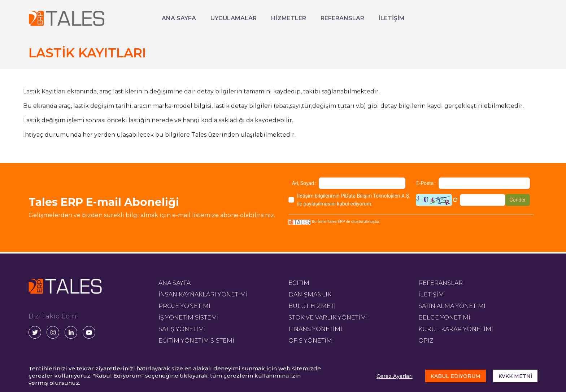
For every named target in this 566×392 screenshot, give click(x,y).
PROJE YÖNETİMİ (184, 306)
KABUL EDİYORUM (456, 376)
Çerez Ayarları (395, 376)
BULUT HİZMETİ (312, 306)
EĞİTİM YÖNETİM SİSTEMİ (196, 341)
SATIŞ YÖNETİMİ (182, 329)
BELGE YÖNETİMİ (444, 318)
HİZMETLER (289, 18)
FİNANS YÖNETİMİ (315, 329)
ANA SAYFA (179, 18)
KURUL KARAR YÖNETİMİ (456, 329)
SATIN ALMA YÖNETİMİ (452, 306)
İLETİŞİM (392, 18)
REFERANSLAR (342, 18)
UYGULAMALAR (234, 18)
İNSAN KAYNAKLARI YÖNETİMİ (203, 294)
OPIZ (426, 341)
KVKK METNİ (515, 376)
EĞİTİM (299, 283)
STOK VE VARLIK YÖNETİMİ (328, 318)
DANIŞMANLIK (310, 294)
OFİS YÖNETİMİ (311, 341)
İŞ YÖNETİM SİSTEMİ (189, 318)
